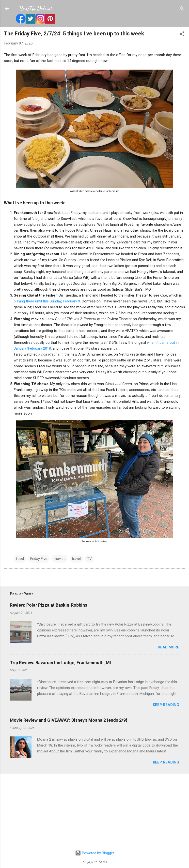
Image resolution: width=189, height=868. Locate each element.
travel (76, 559)
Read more (168, 647)
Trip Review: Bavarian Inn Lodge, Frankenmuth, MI (60, 663)
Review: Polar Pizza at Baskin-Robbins (48, 605)
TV (89, 559)
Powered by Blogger (95, 853)
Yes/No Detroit (36, 8)
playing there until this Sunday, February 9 (47, 301)
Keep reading (166, 705)
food (20, 559)
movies (60, 559)
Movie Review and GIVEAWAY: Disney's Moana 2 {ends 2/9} (69, 720)
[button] (182, 34)
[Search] (182, 9)
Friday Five (39, 559)
